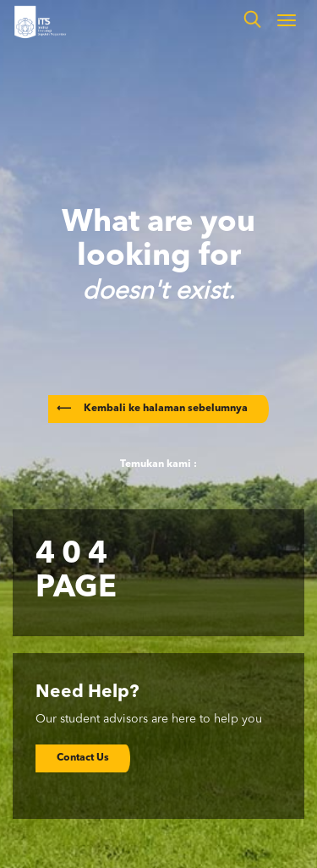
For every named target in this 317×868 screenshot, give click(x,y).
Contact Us (83, 758)
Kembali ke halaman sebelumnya (152, 409)
